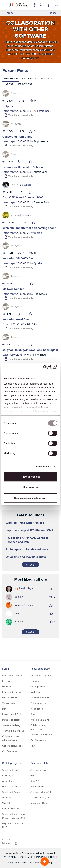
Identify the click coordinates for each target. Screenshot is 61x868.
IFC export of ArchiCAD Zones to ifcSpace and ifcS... (27, 540)
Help (49, 5)
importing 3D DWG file (18, 258)
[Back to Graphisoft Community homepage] (19, 5)
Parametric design (11, 720)
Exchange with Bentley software (27, 549)
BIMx (5, 709)
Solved (10, 84)
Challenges (8, 775)
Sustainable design (12, 725)
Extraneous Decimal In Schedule (24, 167)
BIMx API (35, 781)
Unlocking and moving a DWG (26, 557)
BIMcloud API (37, 786)
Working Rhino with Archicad (25, 523)
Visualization (9, 703)
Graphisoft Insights (12, 770)
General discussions (13, 746)
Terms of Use (25, 857)
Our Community (10, 751)
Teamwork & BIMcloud (13, 731)
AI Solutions (8, 781)
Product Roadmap (11, 808)
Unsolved (47, 78)
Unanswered (29, 78)
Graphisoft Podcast (12, 792)
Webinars (7, 797)
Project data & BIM (11, 714)
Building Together (12, 763)
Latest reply (9, 111)
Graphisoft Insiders (12, 786)
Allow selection (30, 487)
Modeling (7, 687)
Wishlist (6, 803)
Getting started (38, 687)
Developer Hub (39, 763)
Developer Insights (40, 797)
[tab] (11, 79)
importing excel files (16, 319)
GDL (33, 775)
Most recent (11, 78)
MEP (33, 746)
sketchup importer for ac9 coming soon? (29, 228)
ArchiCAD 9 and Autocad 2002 (23, 197)
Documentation (10, 698)
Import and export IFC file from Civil (29, 530)
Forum (6, 669)
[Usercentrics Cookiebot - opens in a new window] (43, 367)
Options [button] (52, 13)
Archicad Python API (41, 792)
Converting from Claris (17, 137)
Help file (8, 106)
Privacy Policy (9, 857)
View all (30, 565)
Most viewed (25, 84)
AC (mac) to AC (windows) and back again (30, 350)
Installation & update (12, 676)
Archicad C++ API (39, 770)
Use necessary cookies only (30, 498)
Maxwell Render (13, 289)
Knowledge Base (40, 669)
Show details (44, 466)
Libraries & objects (12, 692)
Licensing (7, 681)
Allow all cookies (30, 477)
